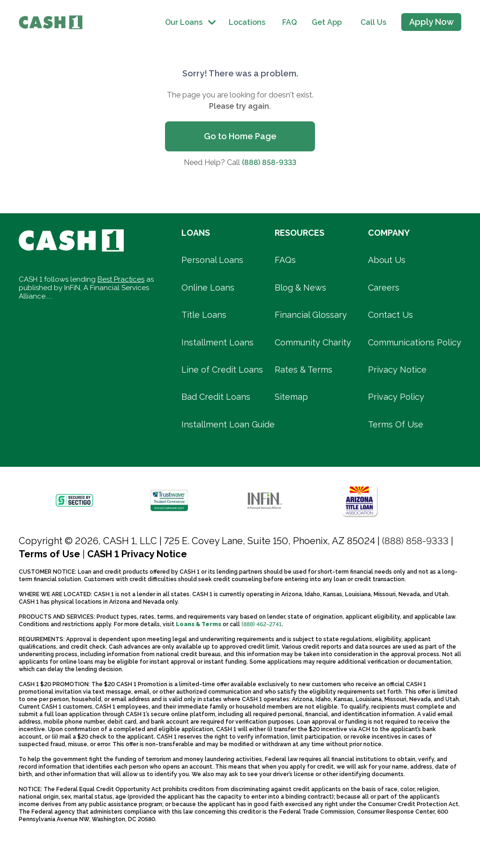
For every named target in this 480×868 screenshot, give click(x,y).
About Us (387, 260)
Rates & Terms (304, 370)
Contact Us (390, 315)
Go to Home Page (240, 136)
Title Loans (204, 315)
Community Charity (313, 342)
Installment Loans (217, 342)
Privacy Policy (396, 397)
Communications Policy (415, 342)
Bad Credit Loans (216, 397)
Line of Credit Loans (222, 370)
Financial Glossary (311, 315)
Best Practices (121, 279)
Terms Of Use (396, 424)
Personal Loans (212, 260)
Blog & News (300, 288)
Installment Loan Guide (228, 424)
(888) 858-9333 (269, 162)
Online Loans (208, 288)
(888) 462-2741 (262, 624)
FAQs (285, 260)
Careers (384, 288)
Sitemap (291, 397)
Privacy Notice (397, 370)
